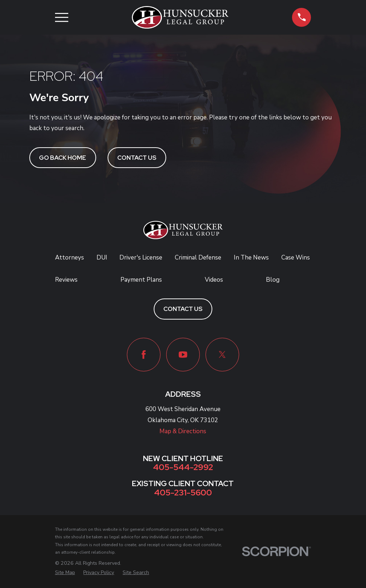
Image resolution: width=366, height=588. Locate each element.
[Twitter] (222, 355)
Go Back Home (63, 158)
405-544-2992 (183, 467)
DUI (102, 258)
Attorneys (70, 258)
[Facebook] (144, 355)
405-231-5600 (183, 492)
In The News (251, 258)
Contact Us (137, 158)
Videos (214, 280)
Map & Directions (183, 431)
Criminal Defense (198, 258)
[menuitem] (65, 573)
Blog (273, 280)
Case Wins (296, 258)
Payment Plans (141, 280)
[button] (301, 17)
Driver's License (141, 258)
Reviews (66, 280)
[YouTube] (183, 355)
